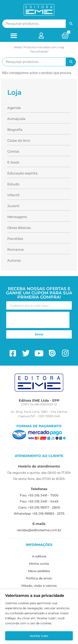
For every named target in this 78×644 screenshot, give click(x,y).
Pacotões (15, 239)
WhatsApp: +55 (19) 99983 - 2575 (39, 514)
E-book (13, 162)
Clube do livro (19, 141)
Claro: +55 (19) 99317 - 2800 (39, 507)
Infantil (13, 195)
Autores (14, 260)
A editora (39, 556)
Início (18, 47)
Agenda (14, 108)
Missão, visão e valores (39, 586)
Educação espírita (22, 173)
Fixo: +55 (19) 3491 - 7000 (39, 495)
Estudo (13, 184)
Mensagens (17, 217)
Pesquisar (71, 24)
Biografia (15, 130)
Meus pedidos (39, 571)
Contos (13, 151)
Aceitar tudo (39, 636)
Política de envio (39, 578)
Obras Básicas (19, 228)
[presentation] (38, 320)
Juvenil (13, 206)
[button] (14, 36)
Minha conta (39, 564)
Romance (15, 250)
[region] (39, 617)
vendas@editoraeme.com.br (39, 530)
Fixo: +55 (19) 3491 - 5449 (39, 501)
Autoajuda (16, 119)
